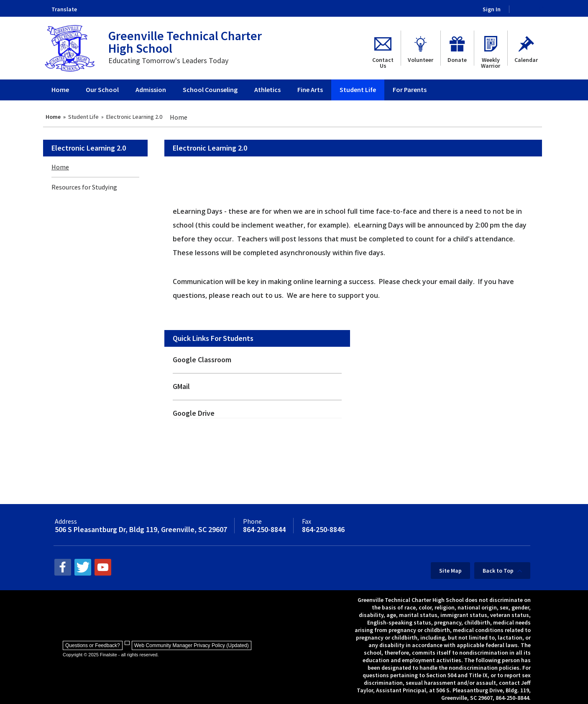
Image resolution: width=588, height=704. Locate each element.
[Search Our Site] (528, 9)
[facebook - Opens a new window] (63, 567)
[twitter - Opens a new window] (83, 567)
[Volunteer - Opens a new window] (421, 48)
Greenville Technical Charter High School (185, 42)
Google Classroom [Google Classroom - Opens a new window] (202, 360)
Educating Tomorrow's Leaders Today (168, 60)
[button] (542, 9)
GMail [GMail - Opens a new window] (181, 386)
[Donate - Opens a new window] (457, 48)
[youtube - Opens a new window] (103, 567)
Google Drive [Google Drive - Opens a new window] (194, 413)
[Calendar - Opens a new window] (526, 48)
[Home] (60, 90)
